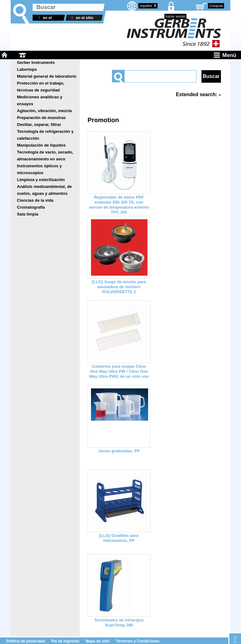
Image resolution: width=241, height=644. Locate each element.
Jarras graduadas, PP (119, 451)
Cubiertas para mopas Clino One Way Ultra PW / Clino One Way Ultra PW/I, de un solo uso (119, 371)
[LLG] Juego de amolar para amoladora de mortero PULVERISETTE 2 (119, 287)
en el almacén (44, 18)
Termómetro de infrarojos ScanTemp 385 (119, 623)
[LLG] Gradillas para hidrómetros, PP (119, 538)
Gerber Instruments (36, 62)
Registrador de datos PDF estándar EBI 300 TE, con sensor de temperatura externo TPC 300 (119, 205)
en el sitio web (81, 18)
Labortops (27, 69)
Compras (216, 6)
